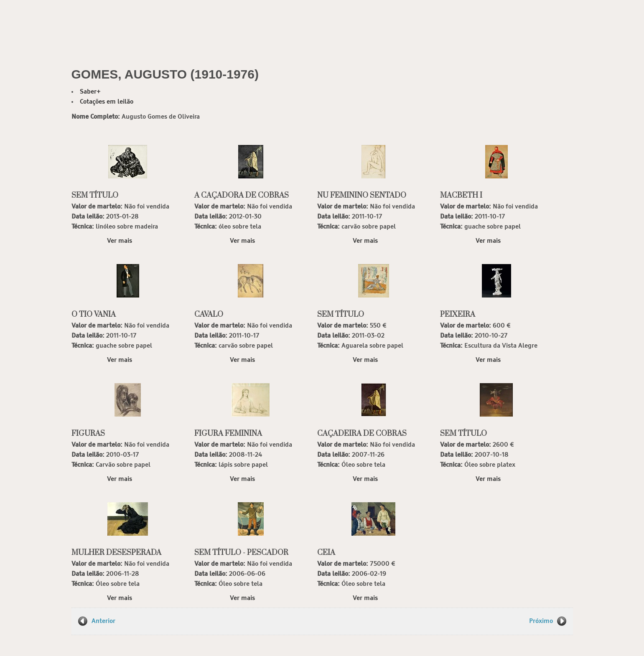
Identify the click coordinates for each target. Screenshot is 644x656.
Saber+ (90, 92)
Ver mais (120, 241)
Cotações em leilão (107, 102)
